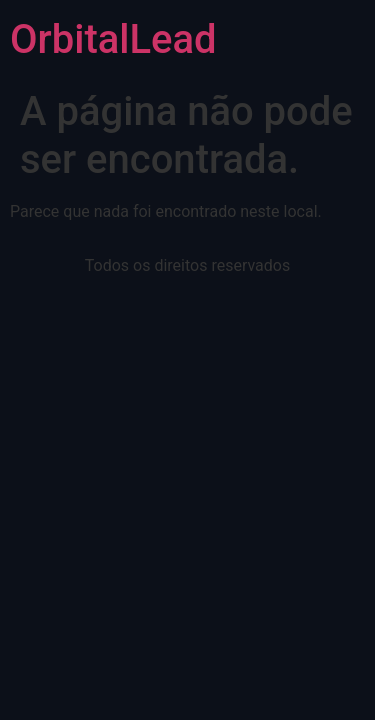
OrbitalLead (113, 39)
